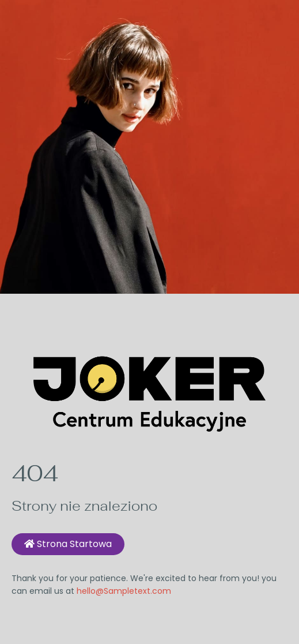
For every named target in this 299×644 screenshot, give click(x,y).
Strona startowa (68, 544)
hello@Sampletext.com (124, 591)
